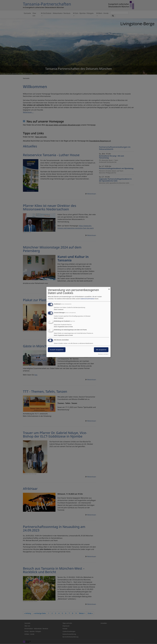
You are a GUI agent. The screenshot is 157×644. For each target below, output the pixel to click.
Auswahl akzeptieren (57, 350)
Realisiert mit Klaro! (103, 354)
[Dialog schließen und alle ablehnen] (109, 288)
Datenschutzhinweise (88, 299)
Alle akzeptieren (101, 350)
